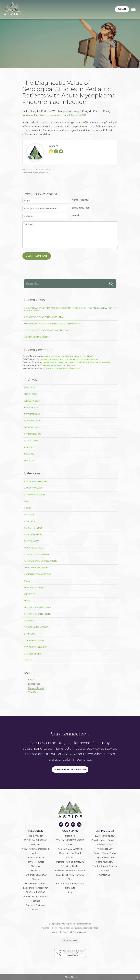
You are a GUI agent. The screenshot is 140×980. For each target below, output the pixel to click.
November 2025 (32, 421)
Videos (28, 660)
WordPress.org (36, 692)
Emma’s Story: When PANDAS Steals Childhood (68, 356)
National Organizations (38, 574)
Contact (55, 932)
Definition (70, 836)
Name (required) (81, 200)
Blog (36, 173)
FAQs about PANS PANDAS (70, 875)
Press (27, 601)
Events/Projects (33, 535)
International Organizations (41, 561)
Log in (31, 680)
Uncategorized (33, 654)
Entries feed (34, 684)
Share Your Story (105, 862)
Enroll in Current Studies (105, 866)
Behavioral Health (34, 495)
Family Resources (34, 548)
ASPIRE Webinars (33, 488)
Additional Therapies (36, 482)
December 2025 (32, 414)
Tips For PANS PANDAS (36, 647)
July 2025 (29, 447)
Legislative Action (105, 858)
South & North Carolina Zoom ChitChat (47, 330)
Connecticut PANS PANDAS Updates (43, 317)
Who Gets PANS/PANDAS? (70, 840)
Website (77, 216)
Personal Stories (34, 588)
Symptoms (30, 634)
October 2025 (31, 427)
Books (28, 508)
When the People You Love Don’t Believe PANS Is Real (69, 359)
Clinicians (29, 521)
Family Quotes (32, 541)
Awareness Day (105, 849)
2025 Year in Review (105, 836)
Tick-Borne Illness (34, 641)
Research (43, 173)
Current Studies (33, 528)
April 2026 (29, 388)
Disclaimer (82, 932)
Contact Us (105, 875)
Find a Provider (35, 836)
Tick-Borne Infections (35, 884)
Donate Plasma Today (105, 853)
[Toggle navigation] (133, 9)
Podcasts (30, 594)
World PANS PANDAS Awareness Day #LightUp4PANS (52, 324)
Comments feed (36, 688)
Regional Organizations (38, 614)
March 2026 (30, 394)
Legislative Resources (36, 568)
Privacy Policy (68, 932)
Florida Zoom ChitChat (37, 337)
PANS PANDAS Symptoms (70, 849)
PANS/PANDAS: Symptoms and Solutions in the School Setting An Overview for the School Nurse (70, 309)
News (27, 581)
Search (111, 284)
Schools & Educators (36, 627)
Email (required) (80, 208)
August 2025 (31, 441)
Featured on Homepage (37, 554)
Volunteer (105, 871)
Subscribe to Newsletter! (70, 769)
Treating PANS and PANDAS (70, 862)
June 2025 (29, 454)
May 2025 (29, 461)
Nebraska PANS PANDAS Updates (57, 365)
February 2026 (32, 401)
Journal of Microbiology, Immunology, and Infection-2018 (54, 115)
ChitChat (29, 515)
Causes (70, 845)
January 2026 (31, 408)
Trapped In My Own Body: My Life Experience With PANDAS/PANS (76, 362)
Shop (70, 892)
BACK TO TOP (70, 940)
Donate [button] (122, 9)
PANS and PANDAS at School (70, 871)
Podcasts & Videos (35, 905)
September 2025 (33, 434)
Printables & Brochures (37, 607)
